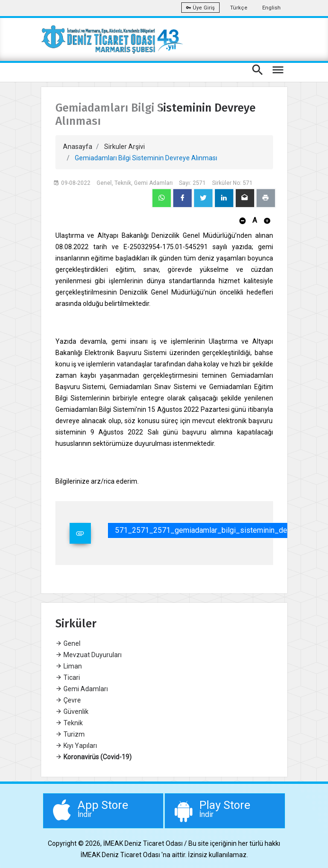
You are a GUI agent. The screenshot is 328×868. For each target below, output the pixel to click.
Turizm (70, 734)
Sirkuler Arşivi (124, 147)
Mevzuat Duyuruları (89, 655)
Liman (69, 666)
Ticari (68, 677)
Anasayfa (78, 147)
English (271, 8)
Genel (68, 643)
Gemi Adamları (82, 689)
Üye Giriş (200, 8)
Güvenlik (72, 712)
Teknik (69, 723)
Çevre (68, 700)
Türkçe (239, 8)
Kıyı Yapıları (76, 746)
